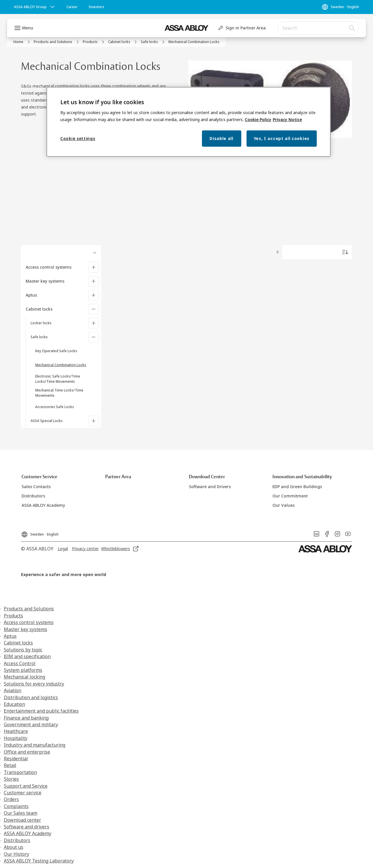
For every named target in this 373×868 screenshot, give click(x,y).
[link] (72, 7)
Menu (28, 28)
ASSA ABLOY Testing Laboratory (39, 861)
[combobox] (318, 28)
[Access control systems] (94, 267)
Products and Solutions (29, 609)
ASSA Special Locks (47, 421)
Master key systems (45, 281)
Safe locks (39, 337)
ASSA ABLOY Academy (28, 833)
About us (14, 847)
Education (14, 704)
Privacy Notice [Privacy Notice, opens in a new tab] (287, 119)
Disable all (221, 138)
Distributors (17, 840)
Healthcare (16, 731)
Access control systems (49, 267)
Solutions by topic (23, 650)
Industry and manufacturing (35, 745)
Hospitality (16, 738)
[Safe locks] (94, 337)
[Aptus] (94, 295)
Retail (10, 765)
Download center (22, 820)
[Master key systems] (94, 281)
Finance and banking (26, 718)
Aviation (13, 690)
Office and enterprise (27, 752)
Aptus (31, 295)
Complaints (16, 806)
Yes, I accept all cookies (282, 138)
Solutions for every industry (34, 684)
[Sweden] (340, 7)
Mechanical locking (24, 677)
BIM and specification (27, 656)
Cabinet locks (39, 309)
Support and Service (26, 786)
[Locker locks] (94, 323)
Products (13, 616)
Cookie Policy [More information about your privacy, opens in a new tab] (258, 119)
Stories (11, 779)
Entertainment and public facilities (41, 711)
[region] (189, 122)
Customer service (23, 793)
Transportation (20, 772)
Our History (16, 854)
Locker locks (41, 323)
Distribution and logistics (31, 697)
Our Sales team (21, 813)
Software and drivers (27, 827)
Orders (11, 799)
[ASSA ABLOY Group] (35, 7)
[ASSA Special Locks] (94, 421)
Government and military (31, 724)
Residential (16, 759)
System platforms (23, 670)
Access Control (20, 663)
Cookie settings (78, 138)
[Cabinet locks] (94, 309)
